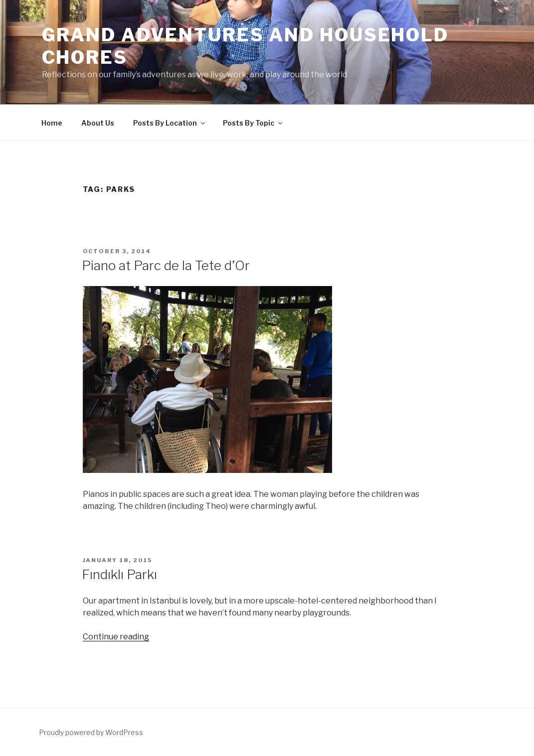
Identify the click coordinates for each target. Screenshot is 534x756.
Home (52, 123)
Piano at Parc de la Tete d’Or (166, 265)
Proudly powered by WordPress (91, 732)
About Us (98, 123)
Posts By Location (170, 123)
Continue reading (116, 637)
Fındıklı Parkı (119, 574)
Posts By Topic (253, 123)
